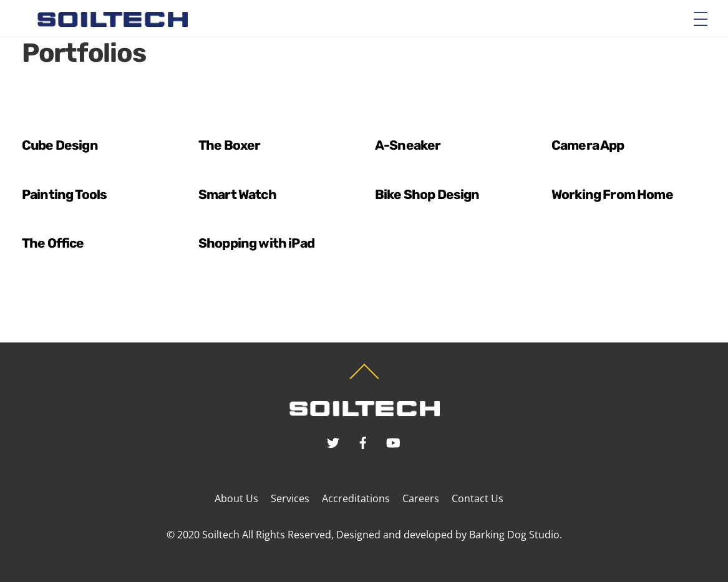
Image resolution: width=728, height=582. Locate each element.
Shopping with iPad (256, 243)
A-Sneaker (408, 145)
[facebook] (363, 441)
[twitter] (333, 441)
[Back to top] (364, 378)
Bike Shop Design (427, 194)
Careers (421, 498)
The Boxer (229, 145)
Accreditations (356, 498)
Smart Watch (237, 194)
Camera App (588, 145)
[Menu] (701, 18)
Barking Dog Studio (514, 535)
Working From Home (612, 194)
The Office (53, 243)
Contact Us (478, 498)
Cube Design (60, 145)
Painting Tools (64, 194)
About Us (236, 498)
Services (290, 498)
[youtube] (393, 441)
